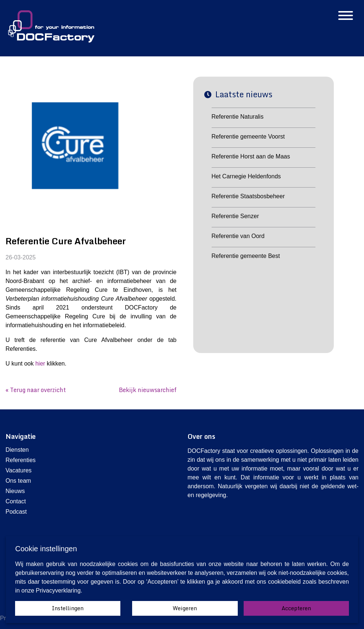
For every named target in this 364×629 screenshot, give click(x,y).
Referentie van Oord (238, 236)
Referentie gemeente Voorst (248, 137)
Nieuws (15, 491)
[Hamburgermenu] (346, 16)
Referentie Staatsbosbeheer (248, 196)
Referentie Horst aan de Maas (251, 156)
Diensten (17, 450)
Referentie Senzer (235, 216)
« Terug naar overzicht (36, 390)
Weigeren (185, 608)
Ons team (18, 481)
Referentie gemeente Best (246, 256)
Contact (16, 501)
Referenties (21, 460)
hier (40, 364)
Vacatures (19, 470)
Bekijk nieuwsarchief (148, 390)
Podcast (16, 512)
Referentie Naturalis (238, 117)
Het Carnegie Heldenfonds (246, 176)
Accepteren (296, 608)
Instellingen (68, 608)
